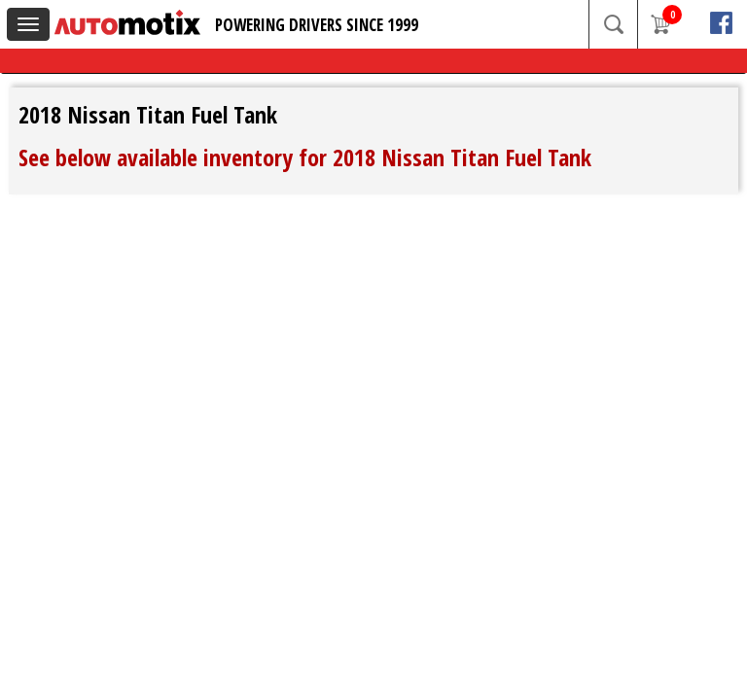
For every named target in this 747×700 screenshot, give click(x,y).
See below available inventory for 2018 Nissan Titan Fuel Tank (305, 157)
